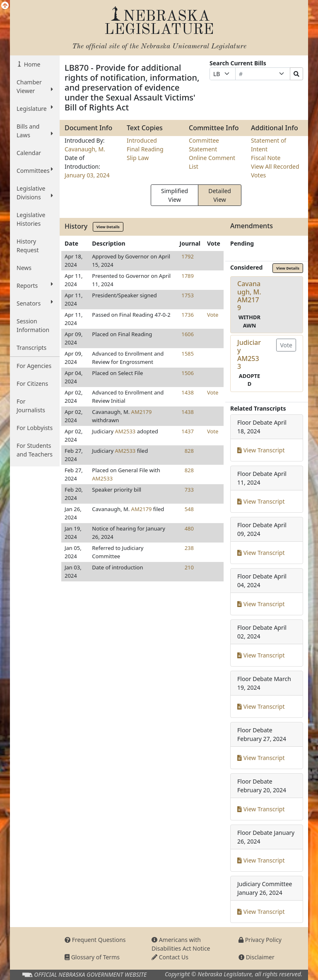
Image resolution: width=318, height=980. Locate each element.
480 (189, 528)
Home (31, 64)
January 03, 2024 (87, 175)
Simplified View (175, 195)
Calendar (29, 153)
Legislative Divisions (35, 193)
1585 (188, 354)
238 (189, 548)
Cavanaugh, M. (85, 149)
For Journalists (31, 406)
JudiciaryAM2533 (249, 354)
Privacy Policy (260, 940)
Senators (35, 303)
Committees (35, 170)
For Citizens (32, 384)
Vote (213, 315)
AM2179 (142, 412)
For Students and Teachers (35, 450)
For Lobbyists (35, 428)
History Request (28, 246)
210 (189, 567)
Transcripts (31, 348)
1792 (188, 256)
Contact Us (170, 957)
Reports (35, 285)
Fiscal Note (266, 158)
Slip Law (138, 158)
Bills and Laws (35, 131)
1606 (188, 334)
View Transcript (261, 450)
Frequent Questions (95, 940)
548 (189, 509)
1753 (188, 295)
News (24, 268)
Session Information (33, 325)
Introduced (142, 140)
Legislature (35, 108)
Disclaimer (257, 957)
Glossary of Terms (92, 957)
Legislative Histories (31, 219)
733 (189, 490)
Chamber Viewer (35, 86)
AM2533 (125, 431)
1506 (188, 373)
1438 (188, 392)
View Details (108, 227)
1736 (188, 315)
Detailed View (220, 195)
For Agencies (34, 366)
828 (189, 451)
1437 (188, 431)
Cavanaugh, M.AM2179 (249, 296)
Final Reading (145, 149)
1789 (188, 276)
